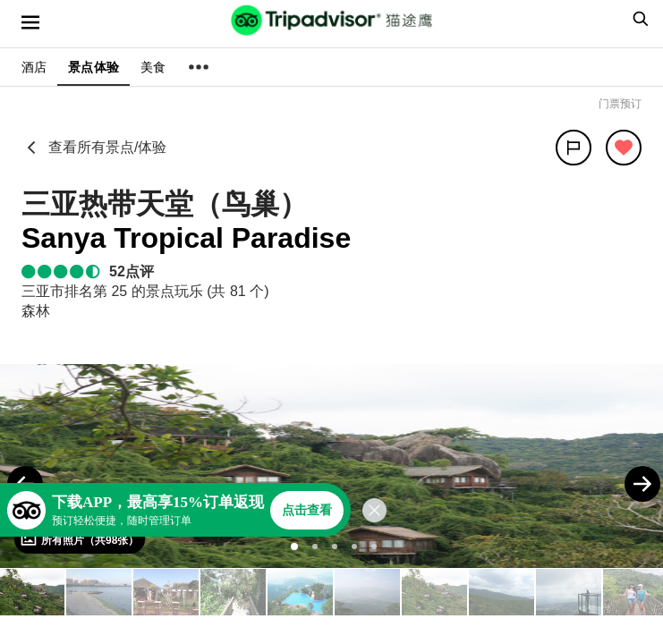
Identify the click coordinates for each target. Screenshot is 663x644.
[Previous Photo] (25, 484)
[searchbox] (638, 19)
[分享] (574, 148)
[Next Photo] (642, 484)
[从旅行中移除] (624, 148)
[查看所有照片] (80, 539)
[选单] (30, 22)
